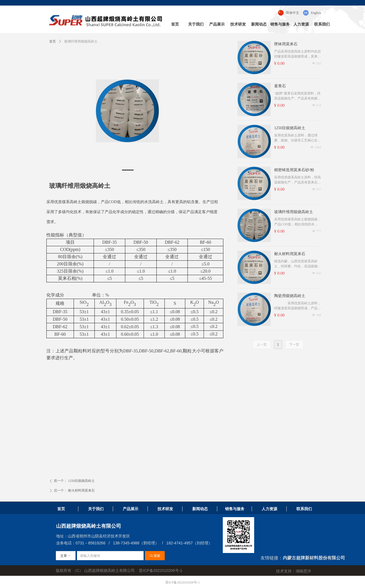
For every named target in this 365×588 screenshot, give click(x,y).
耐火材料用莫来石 (290, 254)
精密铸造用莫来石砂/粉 (294, 170)
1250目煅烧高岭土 (290, 128)
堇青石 (280, 86)
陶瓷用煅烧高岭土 (290, 296)
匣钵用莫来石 (286, 44)
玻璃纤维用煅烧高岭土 (294, 212)
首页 (52, 41)
